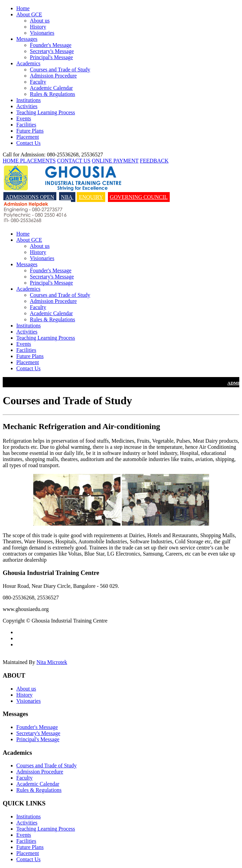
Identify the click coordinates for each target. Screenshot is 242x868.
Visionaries (42, 33)
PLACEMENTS (38, 161)
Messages (27, 39)
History (38, 27)
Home (23, 8)
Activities (27, 106)
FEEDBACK (154, 161)
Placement (28, 137)
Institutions (29, 100)
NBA (67, 197)
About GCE (29, 14)
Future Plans (30, 131)
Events (24, 118)
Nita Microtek (52, 662)
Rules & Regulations (52, 94)
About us (40, 21)
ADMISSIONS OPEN (30, 197)
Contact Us (29, 143)
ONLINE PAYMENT (115, 161)
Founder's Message (51, 45)
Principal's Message (51, 57)
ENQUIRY (91, 197)
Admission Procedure (53, 76)
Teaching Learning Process (46, 112)
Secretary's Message (52, 51)
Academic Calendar (51, 88)
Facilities (26, 125)
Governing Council (139, 197)
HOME (11, 161)
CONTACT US (74, 161)
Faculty (38, 82)
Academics (28, 63)
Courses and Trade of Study (60, 70)
